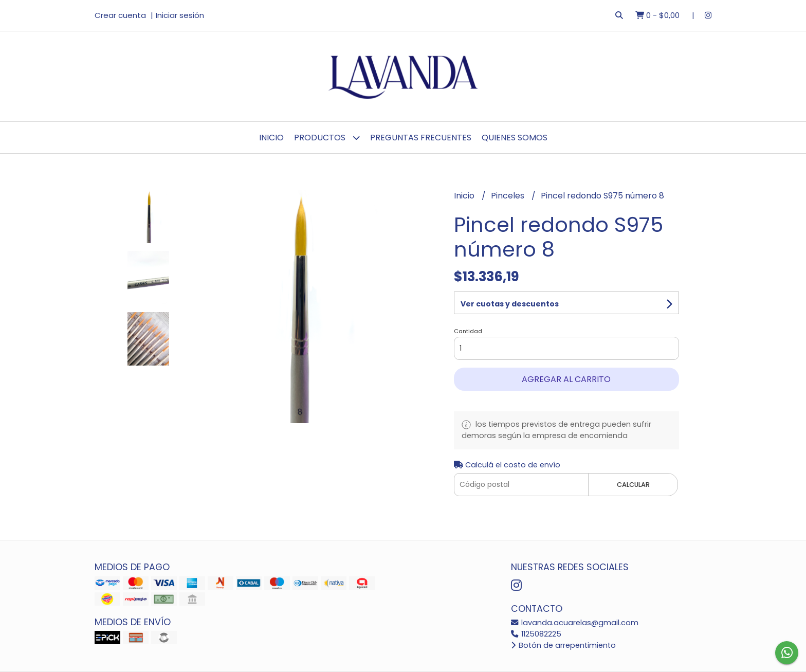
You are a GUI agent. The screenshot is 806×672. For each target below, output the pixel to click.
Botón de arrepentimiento (563, 645)
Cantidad (468, 331)
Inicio (271, 138)
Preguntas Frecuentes (421, 138)
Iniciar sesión (180, 15)
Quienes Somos (515, 138)
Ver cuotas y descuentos (510, 304)
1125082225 (536, 634)
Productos (327, 138)
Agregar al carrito (566, 379)
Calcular (633, 485)
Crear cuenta (120, 15)
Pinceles (509, 196)
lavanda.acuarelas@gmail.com (575, 623)
